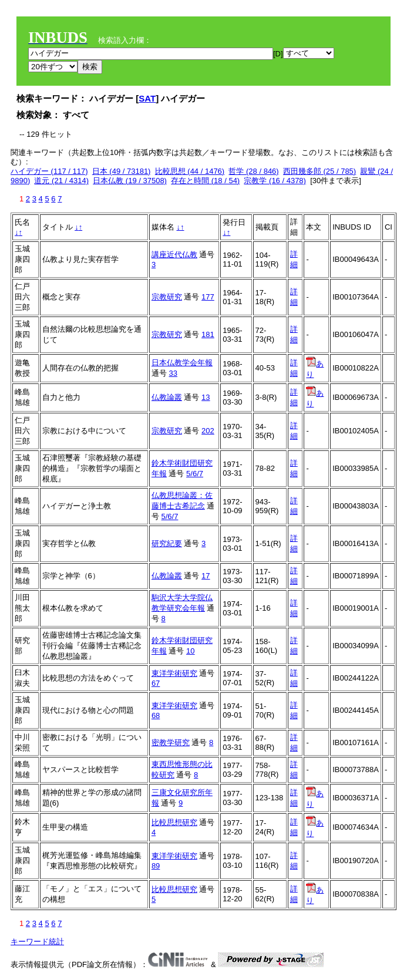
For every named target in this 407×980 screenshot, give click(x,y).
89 (156, 866)
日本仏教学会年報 (182, 363)
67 (156, 683)
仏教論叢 (167, 397)
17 (206, 576)
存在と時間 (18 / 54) (205, 181)
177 (208, 297)
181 (208, 334)
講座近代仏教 (174, 255)
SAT (147, 98)
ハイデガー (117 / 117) (49, 171)
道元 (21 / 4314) (61, 181)
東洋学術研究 (174, 673)
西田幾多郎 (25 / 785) (319, 171)
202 (208, 431)
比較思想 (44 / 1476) (190, 171)
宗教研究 (167, 297)
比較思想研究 (174, 822)
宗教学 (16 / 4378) (275, 181)
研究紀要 (167, 543)
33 (173, 373)
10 (190, 651)
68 (156, 715)
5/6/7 (195, 474)
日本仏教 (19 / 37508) (130, 181)
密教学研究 (171, 742)
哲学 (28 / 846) (253, 171)
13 (206, 397)
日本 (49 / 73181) (122, 171)
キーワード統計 (37, 942)
